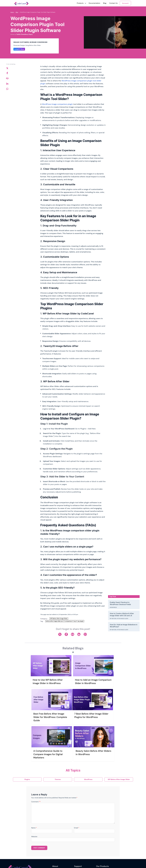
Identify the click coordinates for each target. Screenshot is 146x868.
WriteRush (100, 835)
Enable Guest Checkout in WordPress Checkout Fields (120, 603)
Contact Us (113, 3)
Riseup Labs (33, 863)
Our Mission (56, 839)
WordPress (113, 607)
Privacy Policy (57, 843)
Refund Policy (57, 852)
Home (12, 12)
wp (75, 621)
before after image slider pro (55, 621)
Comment (36, 763)
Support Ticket (79, 839)
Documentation (94, 3)
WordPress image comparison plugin (57, 104)
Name (34, 789)
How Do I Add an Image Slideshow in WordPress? (124, 626)
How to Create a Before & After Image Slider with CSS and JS (122, 614)
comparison (69, 621)
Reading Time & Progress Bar (106, 843)
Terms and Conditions (59, 847)
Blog (105, 3)
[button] (80, 3)
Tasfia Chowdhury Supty (24, 34)
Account (125, 3)
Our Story (55, 835)
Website (34, 798)
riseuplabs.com (51, 863)
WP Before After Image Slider (59, 619)
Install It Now (19, 49)
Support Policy (79, 843)
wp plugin (81, 621)
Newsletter (23, 854)
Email (77, 789)
